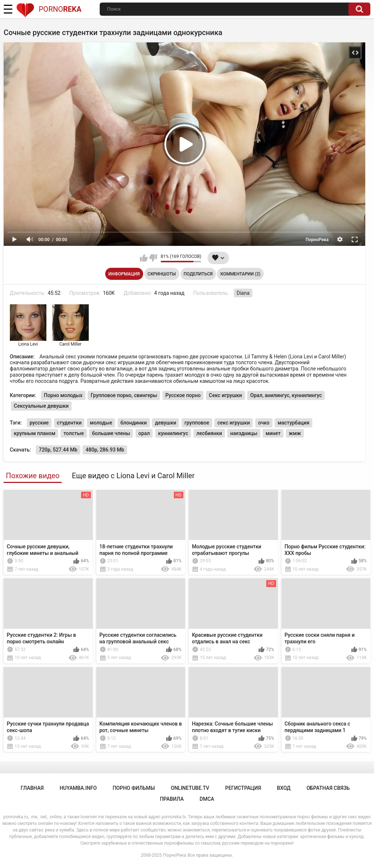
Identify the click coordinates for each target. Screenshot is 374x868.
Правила (172, 799)
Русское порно (183, 395)
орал (144, 433)
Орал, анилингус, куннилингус (286, 395)
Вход (284, 788)
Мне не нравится (153, 258)
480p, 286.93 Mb (105, 450)
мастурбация (293, 423)
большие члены (111, 433)
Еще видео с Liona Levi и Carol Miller (133, 476)
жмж (295, 433)
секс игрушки (234, 423)
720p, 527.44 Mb (58, 450)
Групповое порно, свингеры (124, 395)
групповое (197, 423)
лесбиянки (209, 433)
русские (39, 423)
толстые (74, 433)
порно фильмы (134, 788)
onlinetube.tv (190, 788)
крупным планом (35, 433)
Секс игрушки (226, 395)
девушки (165, 423)
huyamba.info (78, 788)
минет (273, 433)
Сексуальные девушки (41, 406)
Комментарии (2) (241, 274)
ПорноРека (175, 855)
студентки (69, 423)
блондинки (134, 423)
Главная (32, 788)
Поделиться (198, 274)
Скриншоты (162, 274)
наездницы (244, 433)
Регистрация (243, 788)
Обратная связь (328, 788)
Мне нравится (144, 258)
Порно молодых (63, 395)
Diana (243, 293)
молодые (101, 423)
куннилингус (173, 433)
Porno (49, 9)
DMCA (207, 799)
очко (264, 423)
